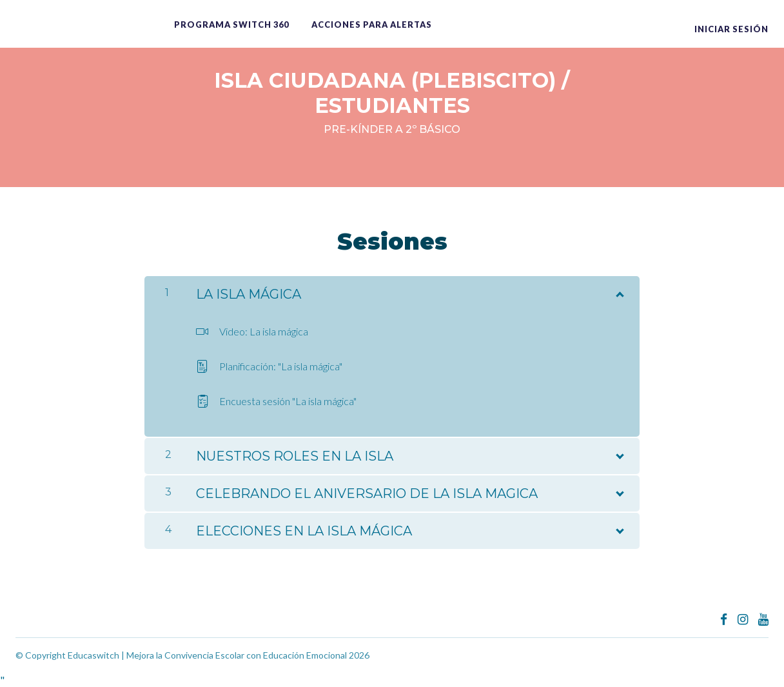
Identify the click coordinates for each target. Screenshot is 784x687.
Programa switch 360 (231, 25)
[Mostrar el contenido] (619, 292)
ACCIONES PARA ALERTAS (372, 25)
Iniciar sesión (731, 29)
